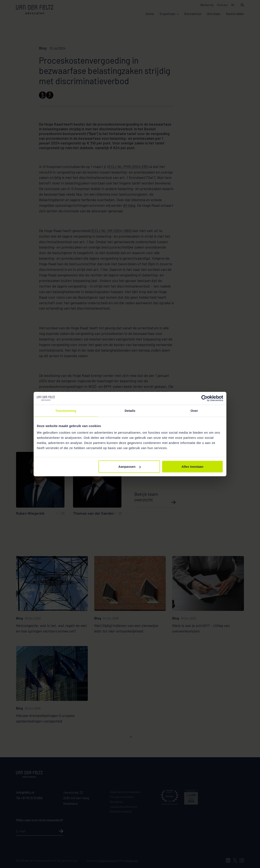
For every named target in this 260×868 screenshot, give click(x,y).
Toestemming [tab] (66, 410)
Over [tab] (194, 410)
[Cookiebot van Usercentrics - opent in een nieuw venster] (204, 398)
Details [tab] (130, 410)
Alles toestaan (193, 467)
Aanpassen (130, 467)
